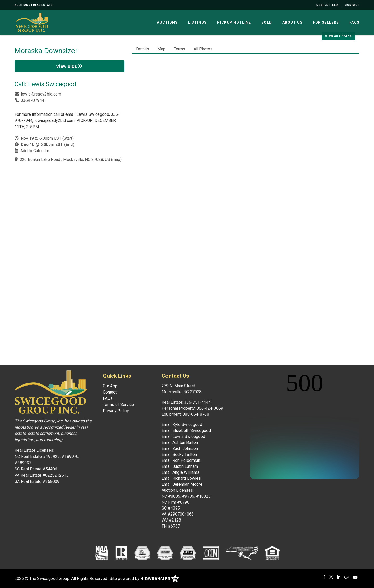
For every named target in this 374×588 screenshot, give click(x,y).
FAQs (354, 22)
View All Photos (338, 36)
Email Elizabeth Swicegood (186, 431)
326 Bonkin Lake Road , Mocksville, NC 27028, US (65, 160)
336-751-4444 (197, 402)
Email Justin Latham (180, 466)
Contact (110, 392)
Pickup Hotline (234, 22)
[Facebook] (324, 577)
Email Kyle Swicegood (182, 425)
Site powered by (144, 579)
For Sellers (326, 22)
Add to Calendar (35, 151)
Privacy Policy (116, 411)
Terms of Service (118, 405)
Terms (179, 49)
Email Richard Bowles (181, 478)
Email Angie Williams (181, 472)
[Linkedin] (339, 577)
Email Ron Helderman (181, 460)
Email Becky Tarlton (179, 454)
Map (161, 49)
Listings (197, 22)
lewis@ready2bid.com (41, 94)
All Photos (203, 49)
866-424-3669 (210, 408)
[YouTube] (355, 577)
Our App (110, 386)
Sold (267, 22)
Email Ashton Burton (180, 442)
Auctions (167, 22)
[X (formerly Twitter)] (331, 577)
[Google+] (347, 577)
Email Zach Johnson (180, 448)
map (116, 160)
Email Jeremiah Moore (182, 484)
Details (143, 49)
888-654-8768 (196, 414)
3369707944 (32, 100)
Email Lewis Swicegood (183, 437)
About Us (292, 22)
